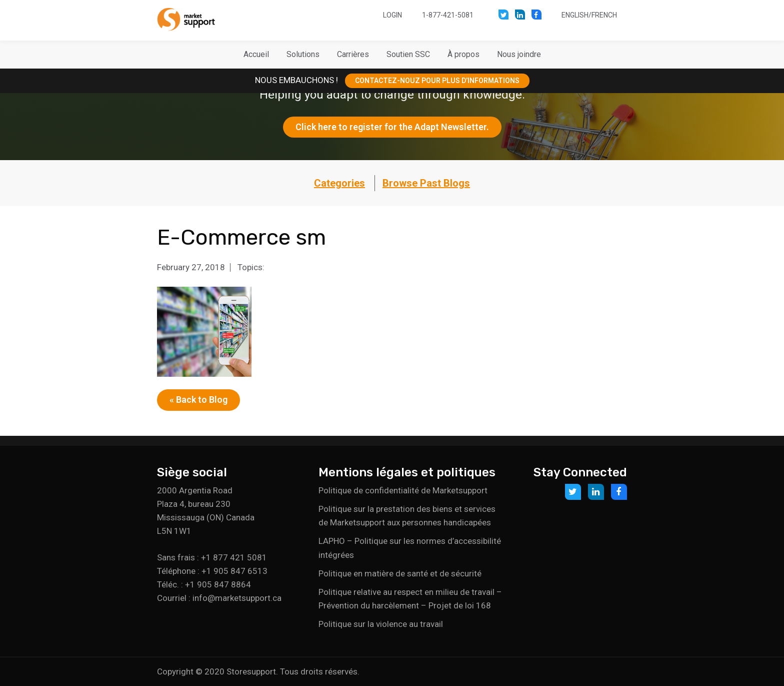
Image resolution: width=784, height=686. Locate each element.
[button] (303, 55)
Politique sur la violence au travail (381, 624)
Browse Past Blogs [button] (426, 183)
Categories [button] (339, 183)
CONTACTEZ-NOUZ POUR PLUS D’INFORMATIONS (437, 81)
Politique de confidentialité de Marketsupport (403, 490)
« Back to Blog (198, 400)
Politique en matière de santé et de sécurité (400, 573)
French (604, 15)
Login (392, 15)
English (575, 15)
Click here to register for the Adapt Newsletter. (392, 127)
